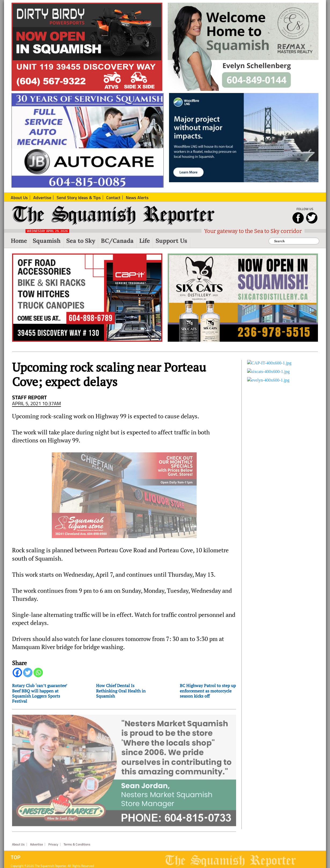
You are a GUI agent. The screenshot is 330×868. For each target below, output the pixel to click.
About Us (18, 837)
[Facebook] (17, 673)
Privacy (53, 837)
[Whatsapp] (38, 673)
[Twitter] (28, 673)
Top (16, 850)
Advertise (36, 837)
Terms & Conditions (77, 837)
